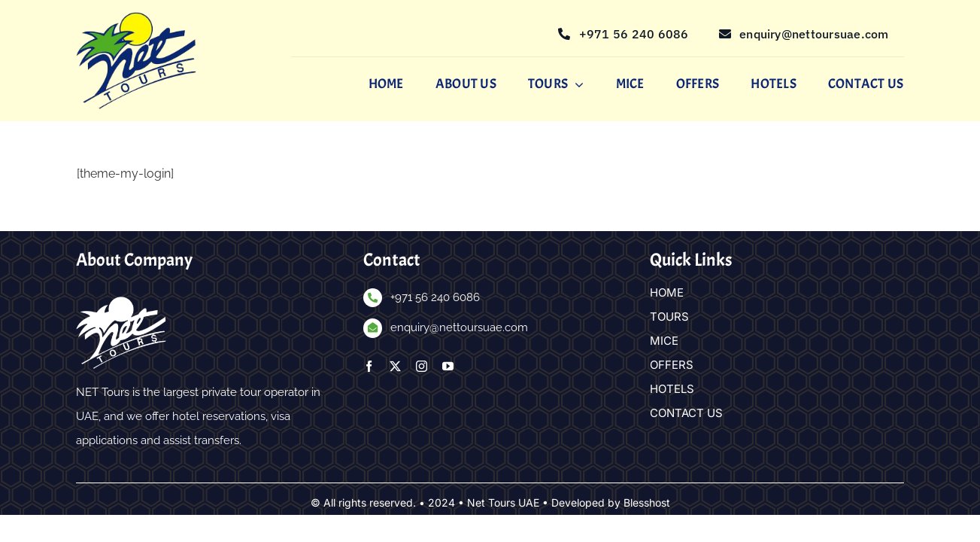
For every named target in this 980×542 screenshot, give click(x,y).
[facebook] (369, 367)
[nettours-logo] (136, 18)
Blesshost (647, 503)
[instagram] (422, 367)
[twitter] (395, 367)
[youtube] (448, 367)
